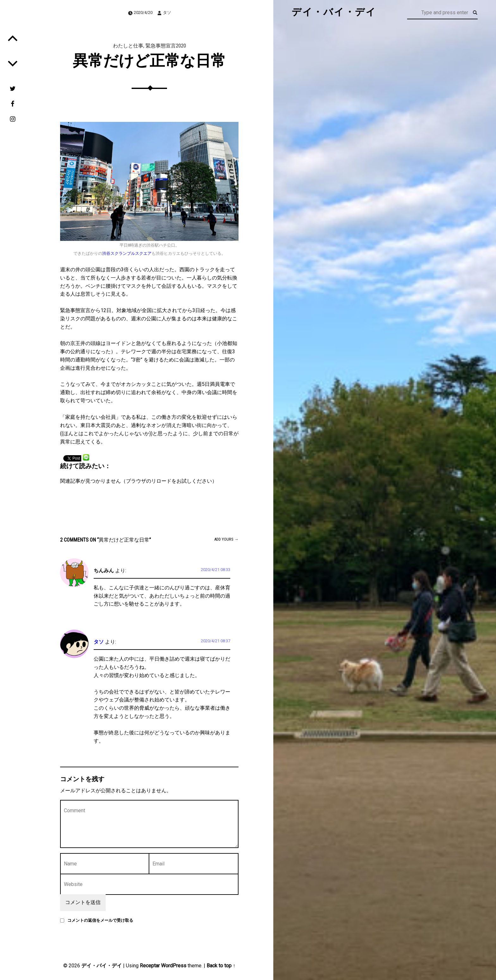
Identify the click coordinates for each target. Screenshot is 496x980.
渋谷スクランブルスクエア (127, 253)
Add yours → (226, 539)
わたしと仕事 (128, 46)
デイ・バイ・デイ (102, 966)
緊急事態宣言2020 (166, 46)
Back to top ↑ (221, 966)
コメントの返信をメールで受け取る (100, 920)
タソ (167, 13)
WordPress (174, 966)
